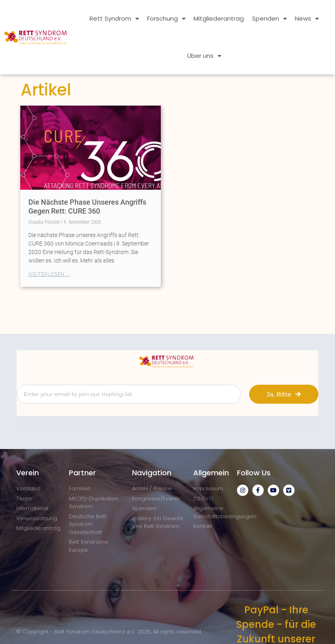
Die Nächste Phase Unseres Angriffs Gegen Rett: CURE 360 (87, 207)
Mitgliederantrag (219, 18)
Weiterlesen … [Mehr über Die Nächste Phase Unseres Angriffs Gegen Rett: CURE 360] (49, 274)
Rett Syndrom (114, 19)
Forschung (166, 19)
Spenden (269, 19)
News (307, 19)
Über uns (204, 56)
